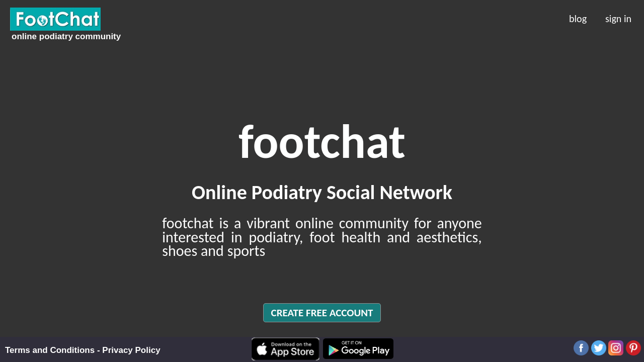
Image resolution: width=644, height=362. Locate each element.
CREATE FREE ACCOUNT (322, 313)
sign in (618, 18)
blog (578, 18)
